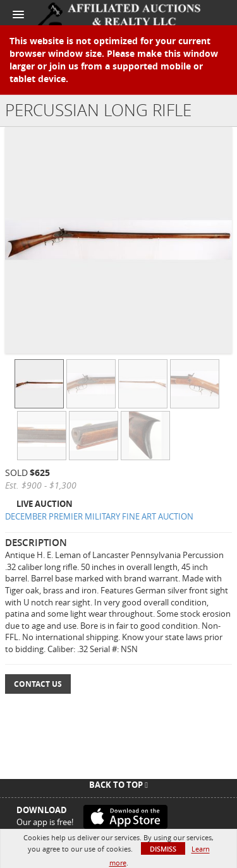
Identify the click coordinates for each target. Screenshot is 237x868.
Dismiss (163, 849)
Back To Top (118, 785)
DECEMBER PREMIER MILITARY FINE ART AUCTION (99, 516)
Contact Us (38, 684)
